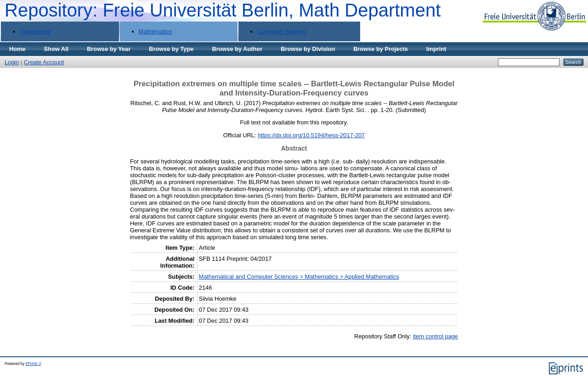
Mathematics (155, 31)
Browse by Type (171, 49)
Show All (57, 49)
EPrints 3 (33, 364)
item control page (435, 336)
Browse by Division (308, 49)
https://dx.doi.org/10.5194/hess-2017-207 (311, 135)
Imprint (436, 49)
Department (35, 31)
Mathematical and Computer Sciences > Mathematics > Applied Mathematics (299, 277)
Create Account (44, 62)
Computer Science (281, 31)
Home (17, 49)
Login (12, 62)
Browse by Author (237, 49)
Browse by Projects (381, 49)
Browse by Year (109, 49)
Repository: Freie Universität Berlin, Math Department (223, 10)
